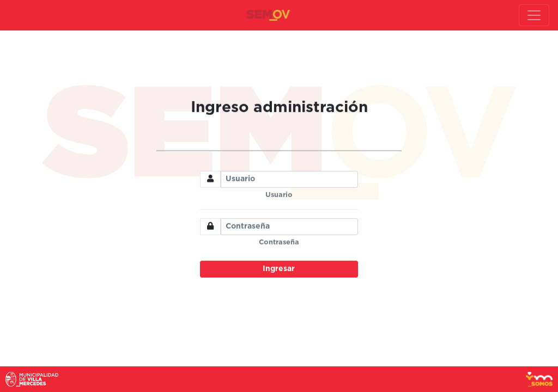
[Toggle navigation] (534, 15)
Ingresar (279, 269)
